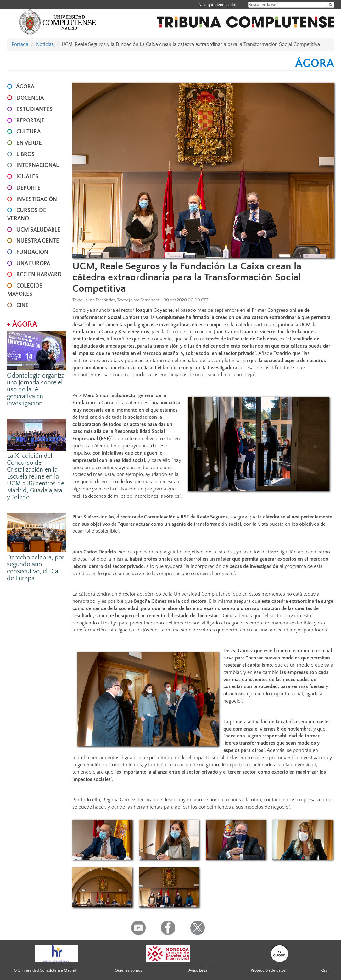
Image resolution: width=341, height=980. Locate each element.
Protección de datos (268, 970)
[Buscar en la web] (330, 5)
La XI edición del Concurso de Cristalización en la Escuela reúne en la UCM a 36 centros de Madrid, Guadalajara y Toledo (36, 477)
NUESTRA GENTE (38, 241)
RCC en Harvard (39, 275)
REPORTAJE (31, 121)
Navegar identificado (217, 5)
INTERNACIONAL (38, 165)
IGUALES (27, 177)
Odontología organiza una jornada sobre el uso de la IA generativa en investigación (36, 389)
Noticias (45, 44)
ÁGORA (25, 87)
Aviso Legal (198, 970)
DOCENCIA (30, 98)
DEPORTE (28, 188)
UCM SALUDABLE (38, 230)
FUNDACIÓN (32, 252)
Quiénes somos (129, 970)
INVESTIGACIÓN (37, 199)
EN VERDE (29, 143)
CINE (22, 305)
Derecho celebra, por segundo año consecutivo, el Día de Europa (36, 568)
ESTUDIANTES (34, 109)
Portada (20, 44)
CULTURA (28, 132)
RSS (324, 970)
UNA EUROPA (33, 264)
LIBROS (25, 154)
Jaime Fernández (100, 300)
